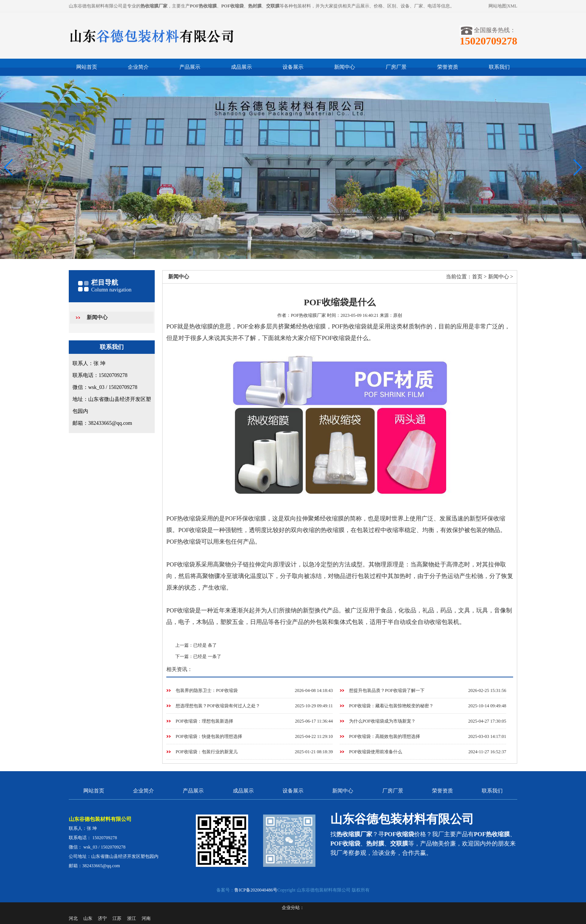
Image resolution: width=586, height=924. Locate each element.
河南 (146, 918)
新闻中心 (345, 67)
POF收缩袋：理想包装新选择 (204, 721)
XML (512, 6)
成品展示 (241, 67)
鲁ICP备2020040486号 (256, 890)
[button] (577, 167)
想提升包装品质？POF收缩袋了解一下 (387, 690)
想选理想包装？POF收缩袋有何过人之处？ (218, 706)
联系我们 (499, 67)
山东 (88, 918)
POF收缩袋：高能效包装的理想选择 (385, 736)
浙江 (132, 918)
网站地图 (497, 6)
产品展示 (190, 67)
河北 (73, 918)
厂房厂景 (396, 67)
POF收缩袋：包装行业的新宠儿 (207, 752)
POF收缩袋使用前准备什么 (376, 752)
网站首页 (87, 67)
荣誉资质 (448, 67)
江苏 (117, 918)
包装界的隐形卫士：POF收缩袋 (207, 690)
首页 (477, 277)
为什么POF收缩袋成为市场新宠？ (382, 721)
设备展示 (293, 67)
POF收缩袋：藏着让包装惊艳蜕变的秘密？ (391, 706)
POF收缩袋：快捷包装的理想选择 (209, 736)
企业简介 (138, 67)
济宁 (102, 918)
